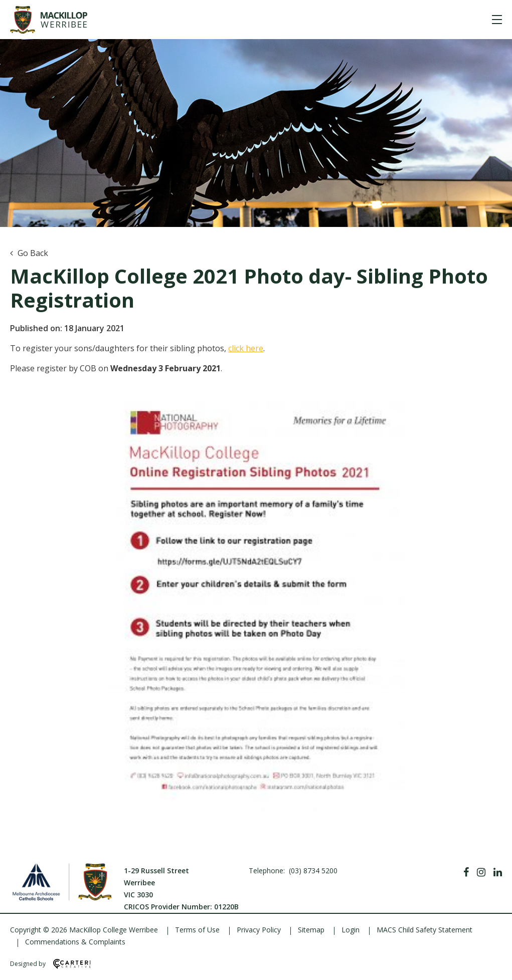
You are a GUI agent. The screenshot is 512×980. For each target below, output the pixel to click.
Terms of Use (197, 930)
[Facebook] (466, 872)
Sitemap (311, 930)
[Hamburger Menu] (497, 20)
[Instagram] (481, 872)
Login (351, 930)
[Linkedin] (498, 872)
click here (246, 348)
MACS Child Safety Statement (424, 930)
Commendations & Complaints (75, 942)
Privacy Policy (259, 930)
